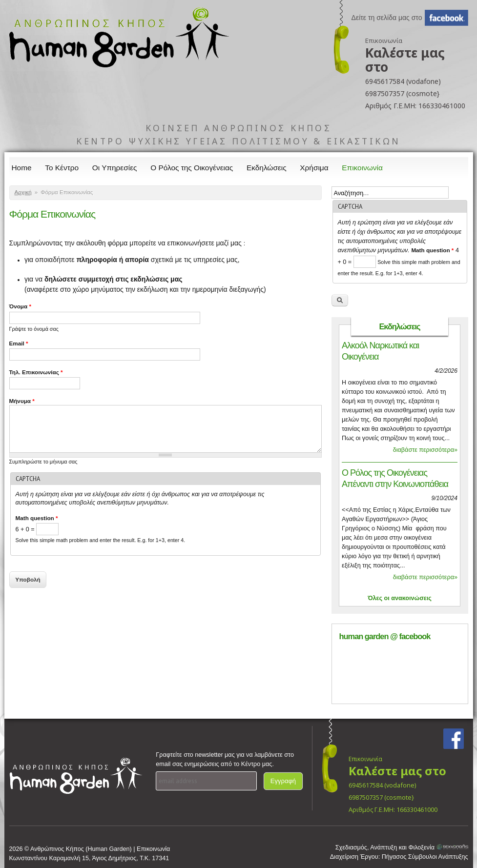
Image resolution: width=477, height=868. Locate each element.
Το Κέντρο (62, 168)
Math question (37, 518)
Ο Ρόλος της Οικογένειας (192, 168)
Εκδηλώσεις (267, 168)
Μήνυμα (22, 401)
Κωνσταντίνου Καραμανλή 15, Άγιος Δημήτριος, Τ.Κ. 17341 (89, 858)
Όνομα (20, 306)
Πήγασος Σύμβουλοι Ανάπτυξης (425, 857)
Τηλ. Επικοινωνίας (36, 372)
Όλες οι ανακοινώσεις (400, 598)
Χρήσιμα (314, 168)
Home (22, 168)
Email (19, 343)
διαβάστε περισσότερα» (425, 450)
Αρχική (23, 192)
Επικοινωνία (362, 168)
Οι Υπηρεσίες (115, 168)
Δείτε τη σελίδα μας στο (387, 18)
